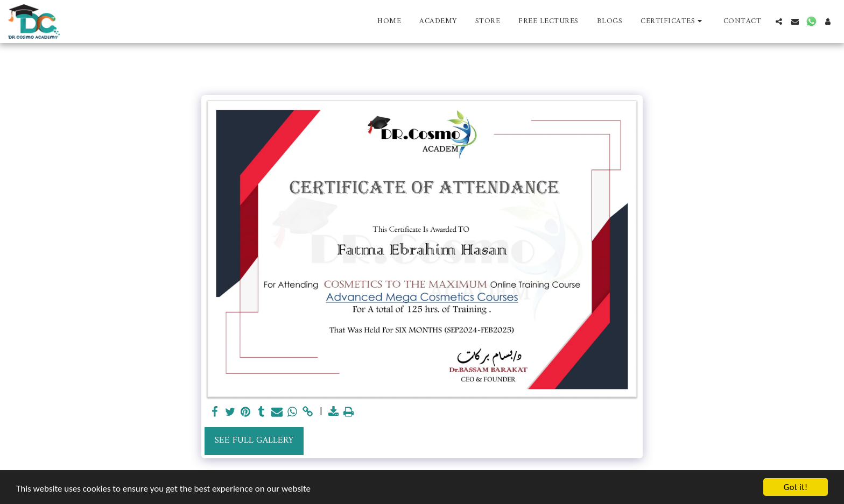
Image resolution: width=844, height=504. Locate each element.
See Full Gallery (254, 440)
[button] (673, 21)
